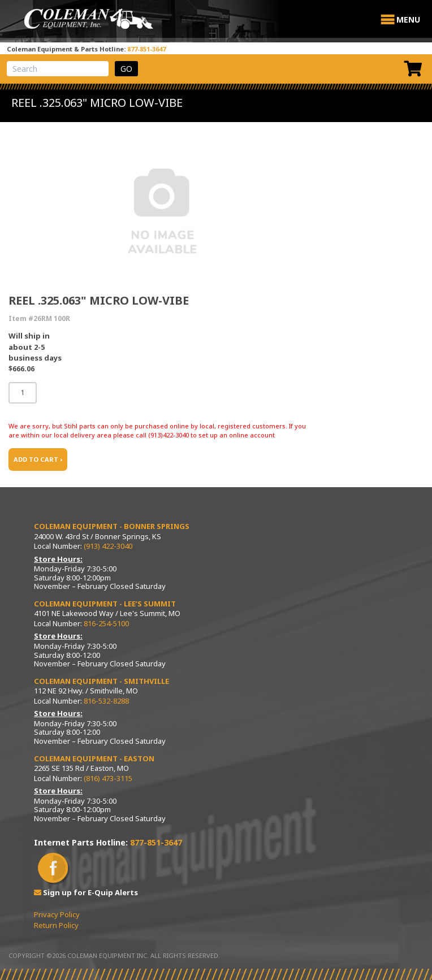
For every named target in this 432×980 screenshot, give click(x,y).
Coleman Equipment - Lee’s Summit (105, 604)
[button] (408, 20)
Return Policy (56, 925)
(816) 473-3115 (108, 778)
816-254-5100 (106, 623)
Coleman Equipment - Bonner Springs (112, 526)
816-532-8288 (106, 701)
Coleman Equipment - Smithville (101, 681)
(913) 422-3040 (108, 546)
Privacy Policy (57, 914)
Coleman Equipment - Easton (94, 758)
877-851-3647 (146, 49)
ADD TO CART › (38, 459)
